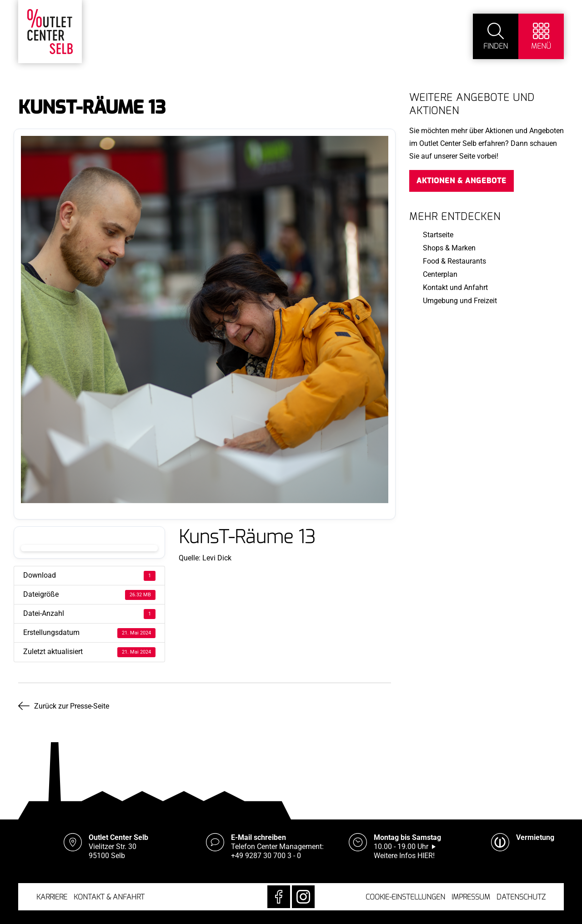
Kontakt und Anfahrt (455, 287)
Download (89, 548)
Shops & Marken (449, 248)
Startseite (438, 235)
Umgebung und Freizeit (460, 301)
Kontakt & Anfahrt (109, 897)
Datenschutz (521, 897)
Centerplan (440, 274)
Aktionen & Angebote (462, 181)
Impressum (471, 897)
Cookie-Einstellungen (405, 897)
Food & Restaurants (454, 261)
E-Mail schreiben (258, 837)
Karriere (52, 897)
